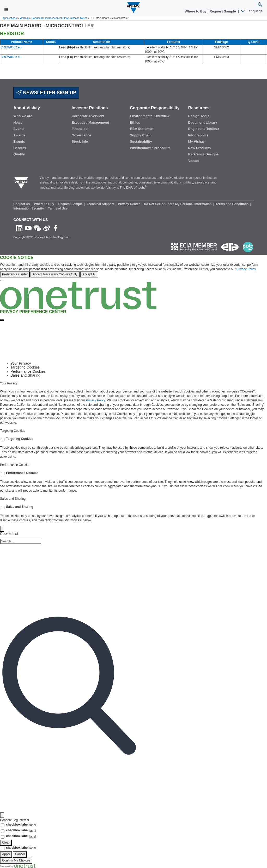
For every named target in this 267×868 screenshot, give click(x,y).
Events (19, 129)
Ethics (135, 122)
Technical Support (101, 204)
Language (252, 11)
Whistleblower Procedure (150, 148)
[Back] (2, 529)
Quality (19, 154)
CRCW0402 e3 (11, 47)
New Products (200, 148)
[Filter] (2, 815)
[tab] (139, 363)
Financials (80, 129)
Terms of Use (58, 208)
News (18, 122)
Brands (19, 141)
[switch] (3, 440)
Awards (19, 135)
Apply (6, 854)
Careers (20, 148)
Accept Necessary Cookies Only (55, 274)
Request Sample (71, 204)
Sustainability (141, 141)
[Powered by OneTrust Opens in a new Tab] (18, 866)
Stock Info (80, 141)
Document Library (203, 122)
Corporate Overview (88, 116)
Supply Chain (141, 135)
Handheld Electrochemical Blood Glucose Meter (59, 18)
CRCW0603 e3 (11, 57)
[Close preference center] (2, 320)
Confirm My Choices (16, 860)
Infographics (198, 135)
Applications (10, 18)
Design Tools (199, 116)
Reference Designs (204, 154)
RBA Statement (142, 129)
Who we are (23, 116)
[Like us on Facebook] (56, 228)
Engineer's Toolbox (204, 129)
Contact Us (22, 204)
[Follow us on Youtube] (28, 228)
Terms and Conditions (232, 204)
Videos (194, 161)
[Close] (2, 281)
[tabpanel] (133, 403)
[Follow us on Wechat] (37, 228)
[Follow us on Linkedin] (19, 228)
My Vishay (196, 141)
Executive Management (90, 122)
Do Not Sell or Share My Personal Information (178, 204)
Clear (6, 842)
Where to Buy (196, 11)
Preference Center (15, 274)
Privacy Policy (246, 269)
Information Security (29, 208)
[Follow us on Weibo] (47, 228)
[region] (133, 269)
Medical (24, 18)
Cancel (20, 854)
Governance (81, 135)
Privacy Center (129, 204)
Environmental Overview (150, 116)
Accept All (89, 274)
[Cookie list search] (21, 541)
